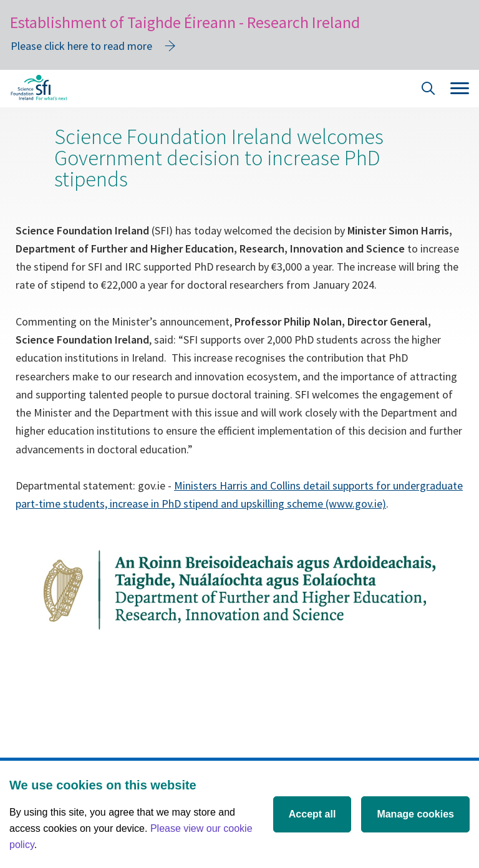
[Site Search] (428, 90)
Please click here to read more (81, 46)
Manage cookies (415, 814)
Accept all (312, 814)
